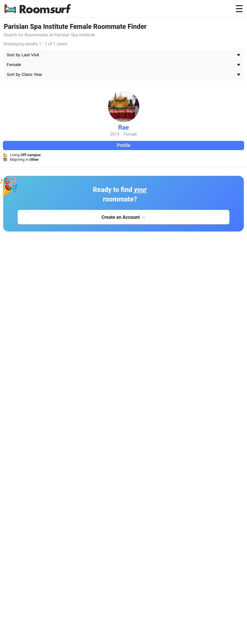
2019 (115, 134)
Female (130, 134)
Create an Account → (123, 217)
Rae (123, 127)
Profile (123, 145)
